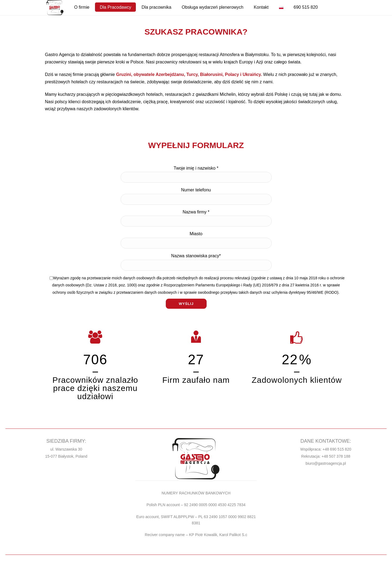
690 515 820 (306, 7)
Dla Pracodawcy (115, 7)
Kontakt (261, 7)
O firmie (82, 7)
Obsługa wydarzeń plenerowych (212, 7)
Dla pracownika (156, 7)
